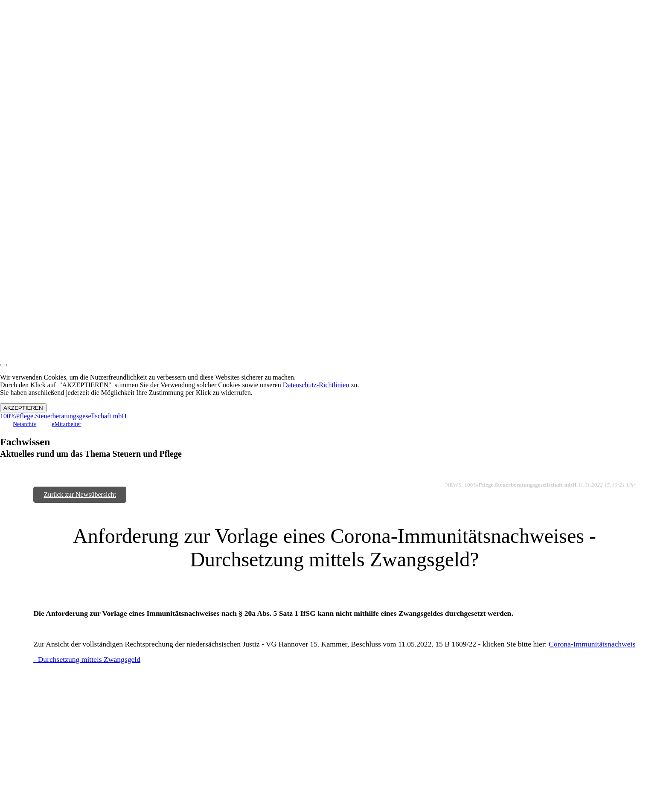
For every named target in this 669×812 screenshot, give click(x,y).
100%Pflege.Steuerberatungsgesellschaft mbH (63, 416)
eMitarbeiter (66, 424)
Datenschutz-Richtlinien (316, 385)
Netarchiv (25, 424)
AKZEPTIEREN (23, 408)
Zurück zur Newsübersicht (80, 494)
